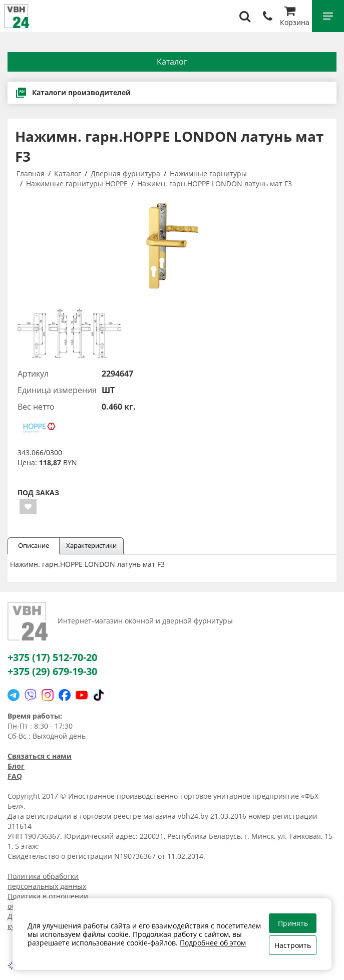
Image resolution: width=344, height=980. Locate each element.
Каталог (172, 62)
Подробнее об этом (213, 943)
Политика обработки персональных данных (47, 881)
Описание (34, 545)
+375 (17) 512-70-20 (52, 657)
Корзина (295, 17)
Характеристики (91, 545)
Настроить (293, 945)
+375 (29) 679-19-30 (52, 671)
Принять (293, 923)
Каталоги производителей (73, 93)
